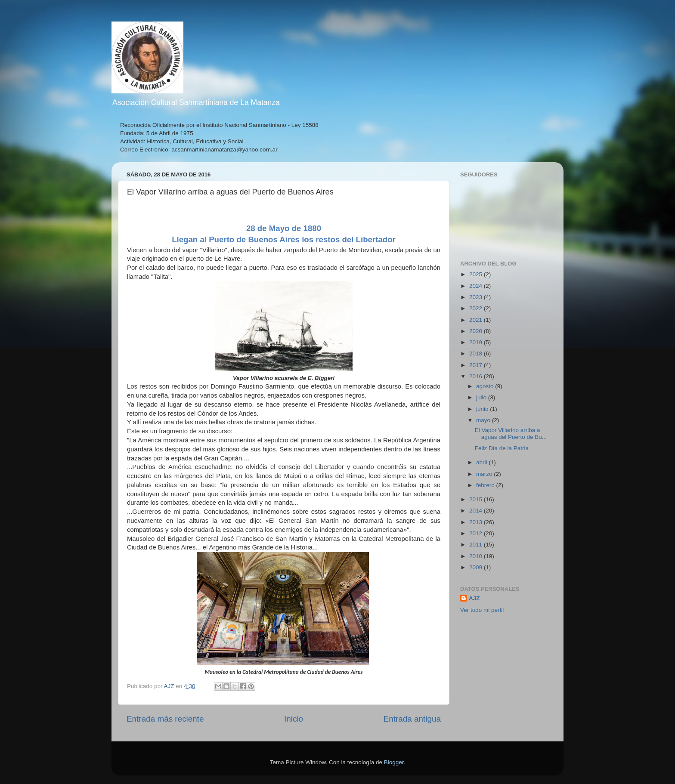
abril (482, 462)
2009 (477, 567)
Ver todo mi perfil (482, 610)
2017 (477, 365)
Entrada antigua (412, 719)
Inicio (294, 719)
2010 (477, 556)
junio (483, 409)
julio (482, 397)
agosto (486, 386)
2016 (477, 376)
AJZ (474, 598)
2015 (477, 499)
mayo (484, 420)
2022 (477, 308)
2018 (477, 353)
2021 (477, 320)
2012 (477, 533)
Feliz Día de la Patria (502, 448)
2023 (477, 297)
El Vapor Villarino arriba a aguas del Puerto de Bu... (511, 434)
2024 (477, 286)
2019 (477, 342)
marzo (485, 474)
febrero (486, 485)
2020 (477, 331)
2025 (477, 274)
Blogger (394, 762)
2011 (477, 545)
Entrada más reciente (165, 719)
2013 (477, 522)
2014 (477, 511)
